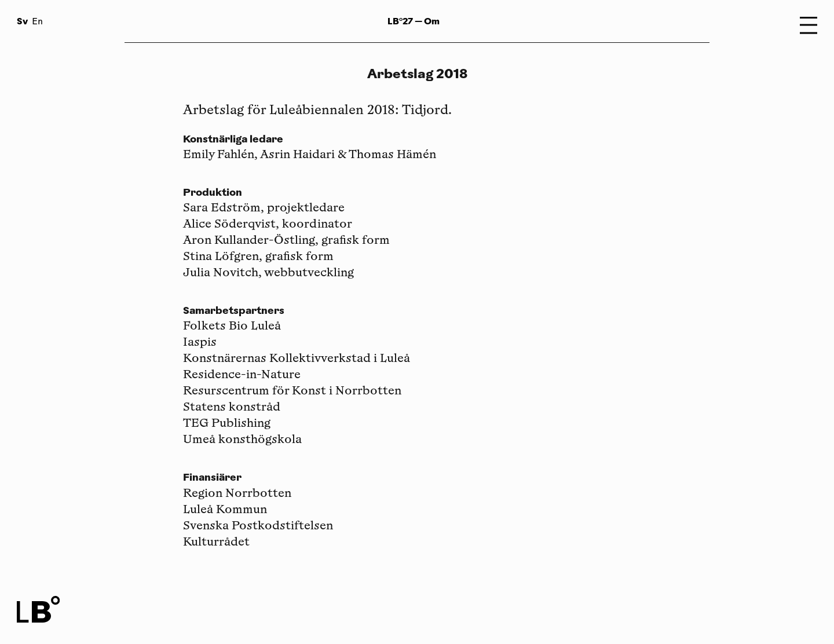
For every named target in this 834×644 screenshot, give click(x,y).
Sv (22, 21)
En (37, 22)
